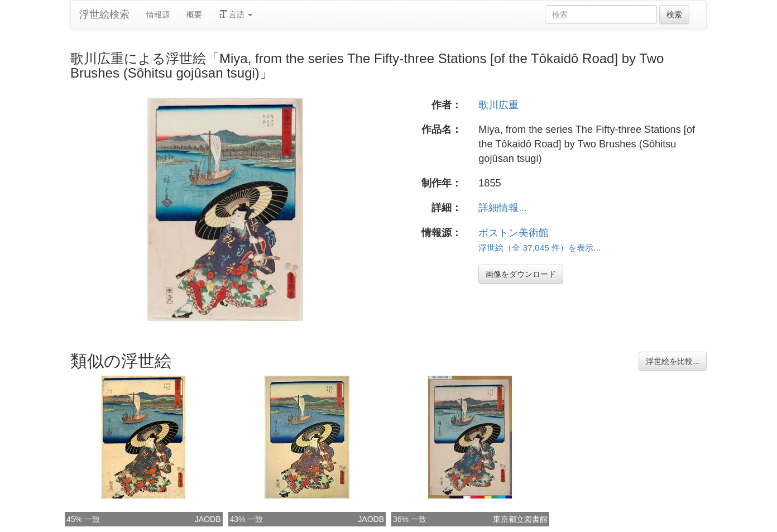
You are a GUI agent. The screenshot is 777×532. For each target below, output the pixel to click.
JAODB (208, 519)
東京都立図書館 (520, 519)
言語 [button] (236, 15)
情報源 (158, 15)
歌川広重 (498, 105)
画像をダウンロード (521, 274)
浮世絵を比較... (673, 361)
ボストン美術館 (514, 233)
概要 (194, 15)
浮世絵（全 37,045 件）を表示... (539, 248)
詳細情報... (503, 208)
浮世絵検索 (104, 15)
